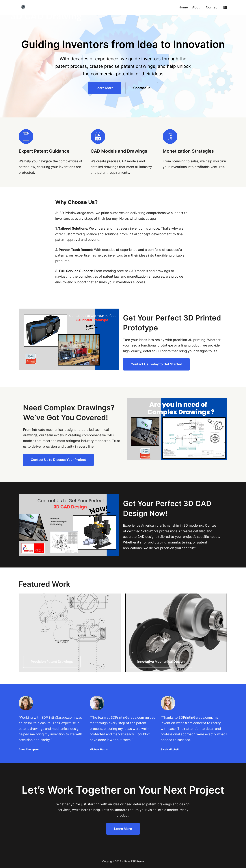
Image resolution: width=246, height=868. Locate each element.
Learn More (105, 88)
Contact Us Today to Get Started (156, 364)
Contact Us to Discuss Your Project (58, 460)
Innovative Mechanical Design (161, 662)
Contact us (142, 88)
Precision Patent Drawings (52, 662)
